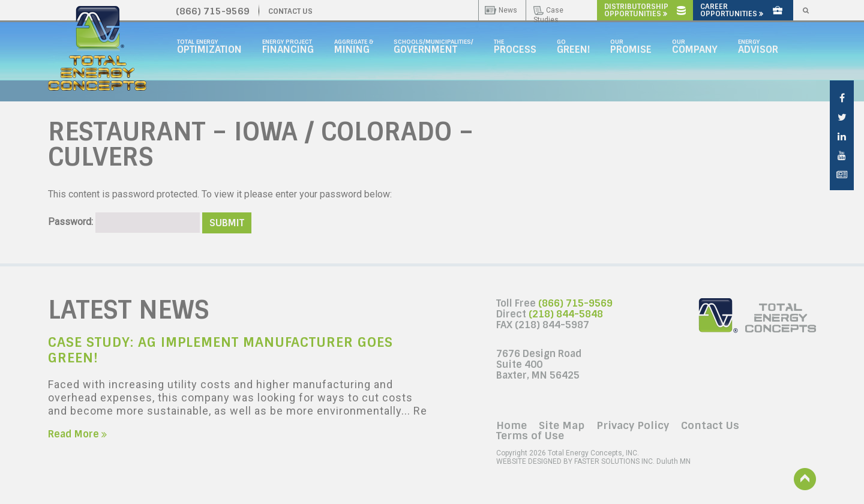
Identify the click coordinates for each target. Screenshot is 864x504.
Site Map (562, 425)
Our (631, 47)
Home (511, 425)
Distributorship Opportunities (645, 10)
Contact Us (710, 425)
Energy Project (288, 47)
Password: (124, 222)
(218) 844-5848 (566, 314)
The (515, 47)
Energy (758, 47)
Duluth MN (593, 461)
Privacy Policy (633, 425)
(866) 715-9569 (575, 303)
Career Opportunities (741, 10)
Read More (77, 434)
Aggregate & (354, 47)
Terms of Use (530, 436)
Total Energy (209, 47)
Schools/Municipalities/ (433, 47)
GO (573, 47)
